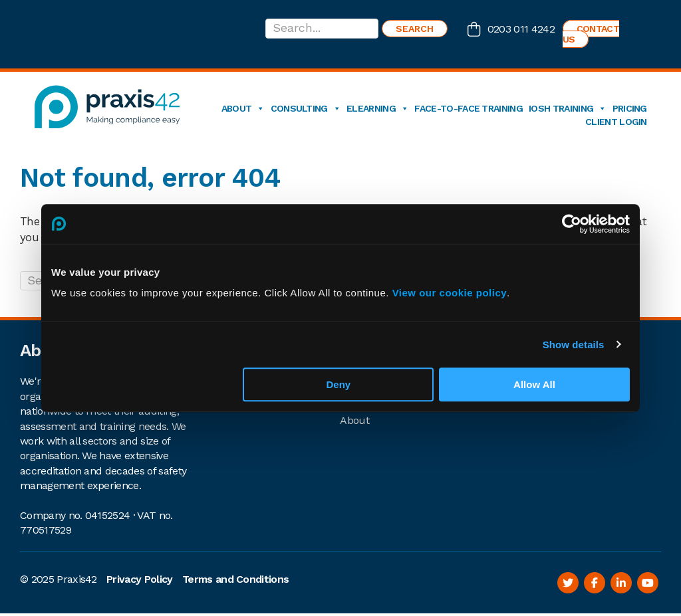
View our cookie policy (450, 293)
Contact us (591, 34)
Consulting (306, 108)
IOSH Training (568, 108)
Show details (574, 345)
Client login (616, 122)
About (243, 108)
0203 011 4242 (521, 29)
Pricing (630, 108)
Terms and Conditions (235, 579)
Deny (339, 384)
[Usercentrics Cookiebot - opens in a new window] (572, 224)
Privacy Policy (139, 579)
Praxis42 (77, 579)
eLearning (377, 108)
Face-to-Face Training (469, 108)
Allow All (534, 384)
